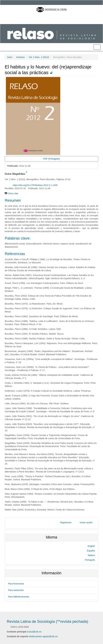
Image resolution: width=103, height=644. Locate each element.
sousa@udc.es (34, 632)
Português (90, 560)
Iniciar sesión (86, 522)
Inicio (10, 57)
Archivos (20, 57)
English (91, 546)
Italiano (91, 555)
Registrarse (66, 522)
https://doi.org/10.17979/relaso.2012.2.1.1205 (35, 185)
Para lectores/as (16, 584)
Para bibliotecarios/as (19, 597)
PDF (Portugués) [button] (51, 159)
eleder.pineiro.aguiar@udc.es (43, 636)
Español (91, 551)
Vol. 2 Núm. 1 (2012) (39, 57)
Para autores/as (16, 590)
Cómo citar (12, 193)
